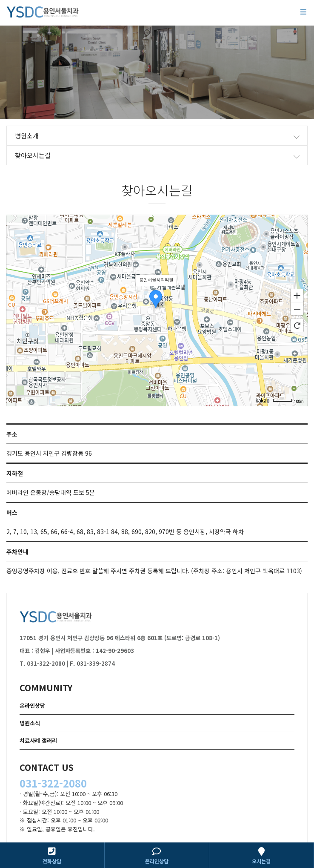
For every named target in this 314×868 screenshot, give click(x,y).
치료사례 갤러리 (38, 740)
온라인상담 (32, 706)
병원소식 (30, 723)
